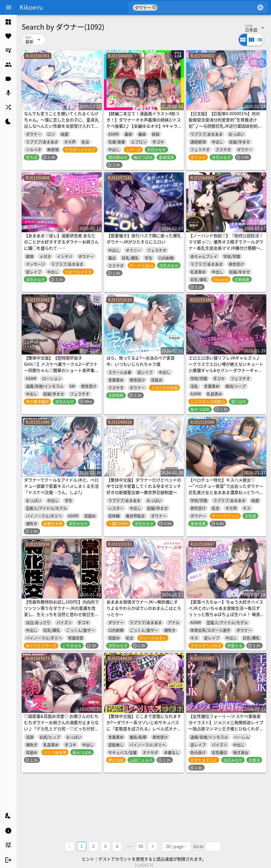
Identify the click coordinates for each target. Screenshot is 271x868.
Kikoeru (31, 7)
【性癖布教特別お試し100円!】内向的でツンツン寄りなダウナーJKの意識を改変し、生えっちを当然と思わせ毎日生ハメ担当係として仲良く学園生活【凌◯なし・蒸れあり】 (62, 614)
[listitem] (8, 22)
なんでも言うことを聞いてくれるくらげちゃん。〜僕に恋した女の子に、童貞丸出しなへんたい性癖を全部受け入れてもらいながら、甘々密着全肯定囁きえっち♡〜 (61, 126)
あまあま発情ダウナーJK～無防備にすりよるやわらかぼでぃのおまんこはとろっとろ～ (144, 608)
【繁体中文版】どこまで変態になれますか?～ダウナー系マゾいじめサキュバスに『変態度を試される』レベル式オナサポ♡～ (144, 725)
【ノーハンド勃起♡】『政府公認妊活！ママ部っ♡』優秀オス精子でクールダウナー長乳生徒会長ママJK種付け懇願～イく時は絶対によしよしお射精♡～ (226, 245)
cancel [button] (154, 7)
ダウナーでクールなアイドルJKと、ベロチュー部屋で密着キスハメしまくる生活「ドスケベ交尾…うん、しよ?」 (61, 486)
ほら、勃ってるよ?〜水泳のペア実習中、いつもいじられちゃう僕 (141, 361)
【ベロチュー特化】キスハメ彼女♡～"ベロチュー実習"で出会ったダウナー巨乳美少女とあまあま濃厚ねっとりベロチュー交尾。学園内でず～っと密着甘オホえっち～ (226, 492)
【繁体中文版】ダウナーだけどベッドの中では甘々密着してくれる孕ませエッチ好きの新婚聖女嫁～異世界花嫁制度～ (144, 486)
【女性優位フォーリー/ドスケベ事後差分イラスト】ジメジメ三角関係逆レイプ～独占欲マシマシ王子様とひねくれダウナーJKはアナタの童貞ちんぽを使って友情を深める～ (226, 729)
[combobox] (207, 7)
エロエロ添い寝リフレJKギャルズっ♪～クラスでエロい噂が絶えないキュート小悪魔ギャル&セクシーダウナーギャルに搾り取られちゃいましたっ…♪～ (226, 367)
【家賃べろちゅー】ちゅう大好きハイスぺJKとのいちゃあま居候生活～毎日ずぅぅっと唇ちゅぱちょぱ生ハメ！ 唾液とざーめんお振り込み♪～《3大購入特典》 (226, 614)
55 (141, 846)
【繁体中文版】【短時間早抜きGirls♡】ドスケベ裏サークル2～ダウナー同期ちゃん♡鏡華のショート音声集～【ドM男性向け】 (61, 367)
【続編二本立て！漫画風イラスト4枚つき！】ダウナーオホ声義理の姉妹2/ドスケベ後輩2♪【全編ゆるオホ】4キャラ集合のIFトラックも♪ (144, 123)
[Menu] (9, 7)
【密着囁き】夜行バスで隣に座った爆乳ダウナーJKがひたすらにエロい (144, 239)
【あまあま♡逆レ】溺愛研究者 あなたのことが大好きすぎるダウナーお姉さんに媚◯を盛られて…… (61, 242)
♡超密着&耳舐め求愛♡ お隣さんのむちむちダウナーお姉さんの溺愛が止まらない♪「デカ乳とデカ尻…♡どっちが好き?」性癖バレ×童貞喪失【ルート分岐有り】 (61, 729)
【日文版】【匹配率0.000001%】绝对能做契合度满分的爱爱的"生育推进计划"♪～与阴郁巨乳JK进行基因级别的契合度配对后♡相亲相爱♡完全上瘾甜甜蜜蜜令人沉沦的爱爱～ (226, 126)
